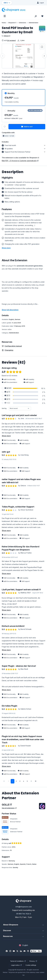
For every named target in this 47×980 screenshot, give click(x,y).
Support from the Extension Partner (16, 152)
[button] (6, 248)
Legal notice (16, 965)
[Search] (36, 16)
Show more (6, 436)
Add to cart (27, 127)
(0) (7, 403)
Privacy (33, 961)
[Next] (44, 56)
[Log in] (40, 3)
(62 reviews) (11, 40)
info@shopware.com (24, 907)
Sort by (4, 408)
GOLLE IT (7, 36)
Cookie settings (31, 965)
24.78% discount (35, 110)
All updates (7, 148)
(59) (8, 388)
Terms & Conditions (18, 961)
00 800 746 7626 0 (24, 914)
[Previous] (3, 56)
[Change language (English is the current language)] (23, 945)
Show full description (10, 310)
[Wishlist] (42, 16)
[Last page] (36, 781)
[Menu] (5, 16)
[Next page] (31, 781)
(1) (7, 392)
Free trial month (9, 145)
